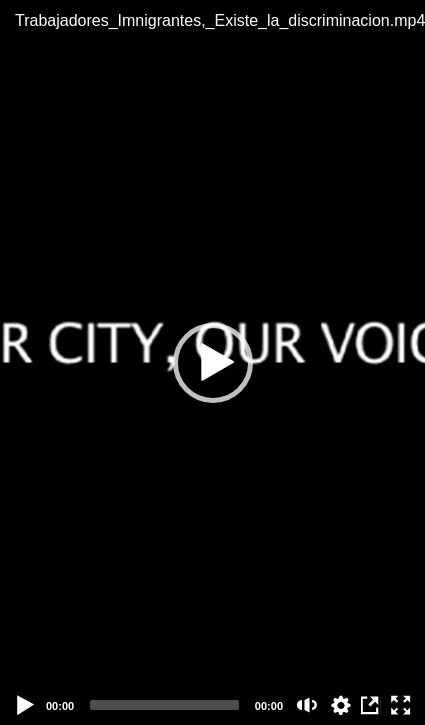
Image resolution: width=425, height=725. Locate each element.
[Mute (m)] (307, 705)
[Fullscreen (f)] (401, 705)
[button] (213, 363)
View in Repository (371, 705)
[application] (212, 362)
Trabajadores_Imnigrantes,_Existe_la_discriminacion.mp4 (212, 20)
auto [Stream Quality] (341, 705)
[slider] (164, 705)
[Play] (26, 705)
